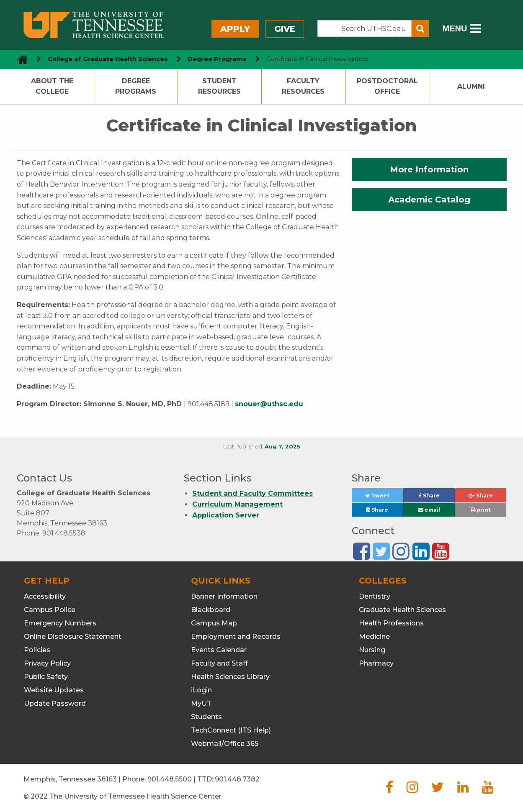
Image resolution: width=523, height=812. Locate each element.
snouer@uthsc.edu (269, 404)
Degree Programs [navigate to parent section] (217, 59)
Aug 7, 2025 (282, 447)
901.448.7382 (237, 779)
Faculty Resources (303, 86)
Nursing (372, 650)
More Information (429, 169)
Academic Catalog (429, 200)
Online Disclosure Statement (73, 637)
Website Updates (54, 690)
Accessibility (45, 596)
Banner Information (224, 596)
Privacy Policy (47, 663)
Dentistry (375, 596)
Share (437, 498)
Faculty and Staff (219, 663)
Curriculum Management (237, 504)
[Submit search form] (420, 28)
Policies (37, 650)
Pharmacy (376, 663)
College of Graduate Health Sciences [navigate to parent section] (108, 59)
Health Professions (391, 623)
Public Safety (46, 677)
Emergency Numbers (60, 623)
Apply (235, 29)
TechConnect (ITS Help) (231, 730)
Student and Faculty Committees (252, 493)
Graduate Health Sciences (402, 610)
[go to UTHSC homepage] (19, 59)
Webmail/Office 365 (225, 744)
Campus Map (214, 623)
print (481, 510)
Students (206, 717)
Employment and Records (236, 637)
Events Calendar (219, 650)
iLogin (201, 690)
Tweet (384, 498)
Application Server (226, 515)
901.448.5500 (170, 779)
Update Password (55, 703)
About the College (52, 86)
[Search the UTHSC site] (365, 28)
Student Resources (219, 86)
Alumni (471, 86)
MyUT (201, 703)
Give (285, 29)
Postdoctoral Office (387, 86)
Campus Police (50, 610)
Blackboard (211, 610)
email (429, 510)
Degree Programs (136, 86)
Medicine (374, 637)
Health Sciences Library (230, 677)
